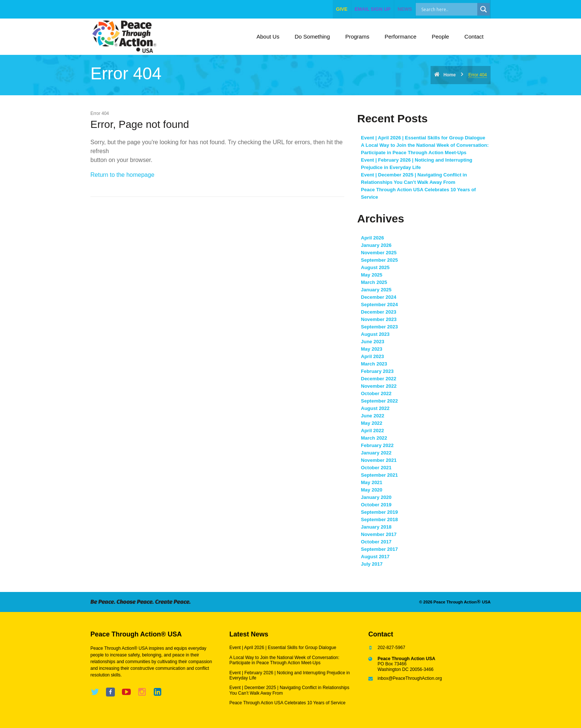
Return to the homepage (122, 175)
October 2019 (376, 505)
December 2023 (379, 312)
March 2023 (374, 364)
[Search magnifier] (484, 9)
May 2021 (372, 482)
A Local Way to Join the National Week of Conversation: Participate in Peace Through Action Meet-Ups (284, 660)
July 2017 (372, 564)
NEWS (405, 9)
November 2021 (379, 460)
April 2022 (372, 431)
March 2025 (374, 282)
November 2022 (379, 386)
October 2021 (376, 468)
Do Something (312, 37)
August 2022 (375, 408)
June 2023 (373, 342)
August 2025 (375, 267)
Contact (474, 37)
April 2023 (372, 356)
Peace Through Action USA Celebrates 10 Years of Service (287, 703)
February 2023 (377, 371)
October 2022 (376, 393)
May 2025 (372, 275)
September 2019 (379, 512)
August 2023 (375, 334)
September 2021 (379, 475)
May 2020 (372, 490)
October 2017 (376, 542)
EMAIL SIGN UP (373, 9)
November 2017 (379, 534)
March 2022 (374, 438)
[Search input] (454, 9)
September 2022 (379, 401)
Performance (401, 37)
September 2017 (379, 549)
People (440, 37)
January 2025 (376, 290)
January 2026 (376, 245)
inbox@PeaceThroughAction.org (410, 678)
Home (450, 75)
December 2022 (379, 379)
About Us (268, 37)
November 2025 (379, 253)
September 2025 (379, 260)
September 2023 (379, 327)
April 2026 (372, 238)
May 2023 (372, 349)
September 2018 (379, 519)
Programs (357, 37)
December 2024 (379, 297)
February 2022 (377, 445)
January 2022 (376, 453)
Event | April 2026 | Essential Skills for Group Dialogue (423, 138)
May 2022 (372, 423)
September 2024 (379, 305)
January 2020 (376, 497)
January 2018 (376, 527)
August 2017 (375, 557)
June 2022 (373, 416)
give (342, 9)
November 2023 (379, 319)
